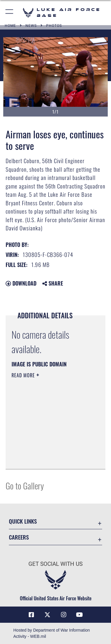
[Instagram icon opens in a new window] (64, 615)
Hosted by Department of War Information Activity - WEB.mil (52, 633)
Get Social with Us (55, 564)
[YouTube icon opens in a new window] (80, 615)
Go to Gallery (25, 485)
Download (21, 283)
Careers (19, 537)
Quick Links (23, 521)
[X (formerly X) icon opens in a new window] (47, 615)
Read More (24, 375)
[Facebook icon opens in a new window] (31, 615)
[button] (10, 13)
